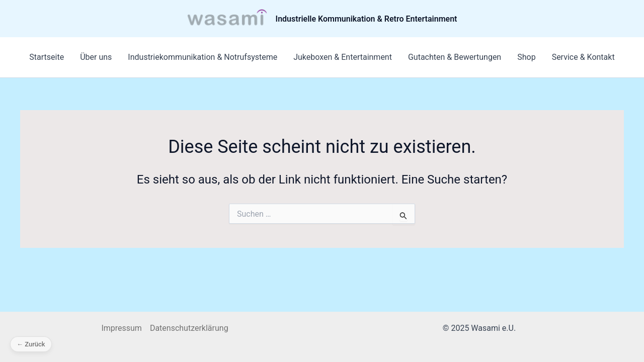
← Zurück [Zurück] (31, 344)
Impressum (122, 328)
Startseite (47, 57)
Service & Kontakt (583, 57)
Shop (526, 57)
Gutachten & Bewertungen (455, 57)
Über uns (96, 57)
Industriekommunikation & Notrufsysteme (203, 57)
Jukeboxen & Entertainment (343, 57)
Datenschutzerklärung (189, 328)
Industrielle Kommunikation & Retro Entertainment (367, 19)
